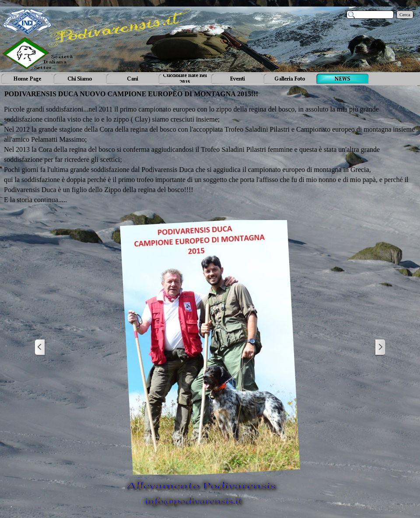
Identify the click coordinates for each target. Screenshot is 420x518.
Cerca (405, 15)
